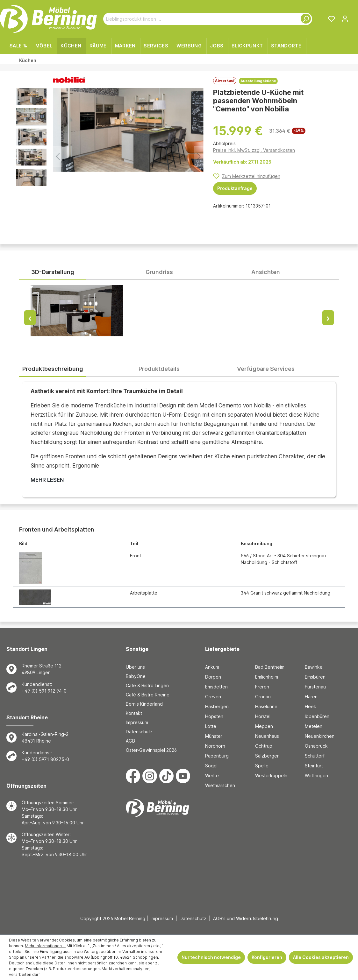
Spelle (262, 766)
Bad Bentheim (270, 667)
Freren (262, 687)
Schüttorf (315, 756)
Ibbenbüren (317, 716)
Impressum (137, 722)
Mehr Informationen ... (45, 946)
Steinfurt (314, 766)
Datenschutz (139, 732)
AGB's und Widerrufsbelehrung (246, 918)
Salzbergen (267, 756)
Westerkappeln (271, 776)
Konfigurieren (267, 957)
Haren (311, 697)
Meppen (264, 726)
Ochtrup (264, 746)
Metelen (314, 726)
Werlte (212, 776)
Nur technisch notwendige (211, 957)
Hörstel (263, 716)
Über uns (135, 667)
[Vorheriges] (58, 156)
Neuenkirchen (320, 736)
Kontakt (134, 713)
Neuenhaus (267, 736)
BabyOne (136, 676)
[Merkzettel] (332, 19)
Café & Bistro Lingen (147, 685)
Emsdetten (216, 687)
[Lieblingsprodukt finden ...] (200, 19)
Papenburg (217, 756)
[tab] (53, 369)
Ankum (212, 667)
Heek (311, 706)
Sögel (211, 766)
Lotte (211, 726)
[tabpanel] (179, 317)
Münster (214, 736)
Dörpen (213, 677)
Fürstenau (315, 687)
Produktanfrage (235, 188)
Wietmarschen (220, 785)
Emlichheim (267, 677)
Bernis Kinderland (144, 704)
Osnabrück (316, 746)
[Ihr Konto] (345, 19)
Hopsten (214, 716)
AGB (130, 741)
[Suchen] (304, 19)
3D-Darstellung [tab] (53, 272)
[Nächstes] (199, 156)
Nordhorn (215, 746)
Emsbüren (315, 677)
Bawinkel (314, 667)
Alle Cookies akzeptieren (321, 957)
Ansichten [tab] (266, 272)
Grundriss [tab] (159, 272)
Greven (213, 697)
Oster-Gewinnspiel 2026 (151, 750)
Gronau (263, 697)
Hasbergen (217, 706)
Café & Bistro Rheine (148, 695)
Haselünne (266, 706)
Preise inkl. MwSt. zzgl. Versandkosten (254, 150)
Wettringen (316, 776)
